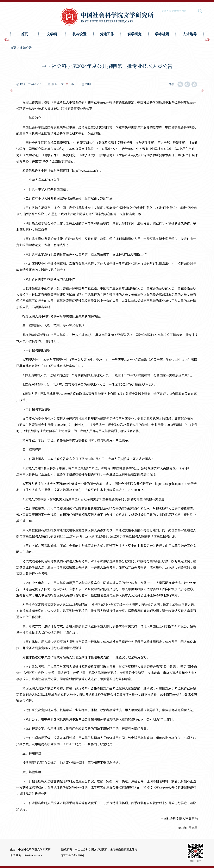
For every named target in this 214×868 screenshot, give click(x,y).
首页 (24, 34)
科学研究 (135, 34)
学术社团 (162, 34)
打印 (88, 84)
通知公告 (26, 48)
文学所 (52, 34)
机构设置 (79, 34)
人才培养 (190, 34)
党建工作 (107, 34)
